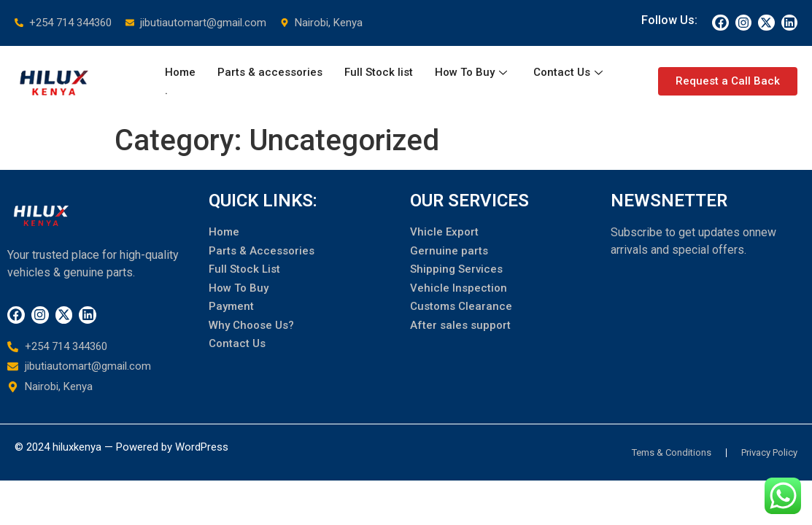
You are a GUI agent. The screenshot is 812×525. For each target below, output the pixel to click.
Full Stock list (379, 72)
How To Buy (471, 72)
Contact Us (568, 72)
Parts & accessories (270, 72)
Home (180, 72)
